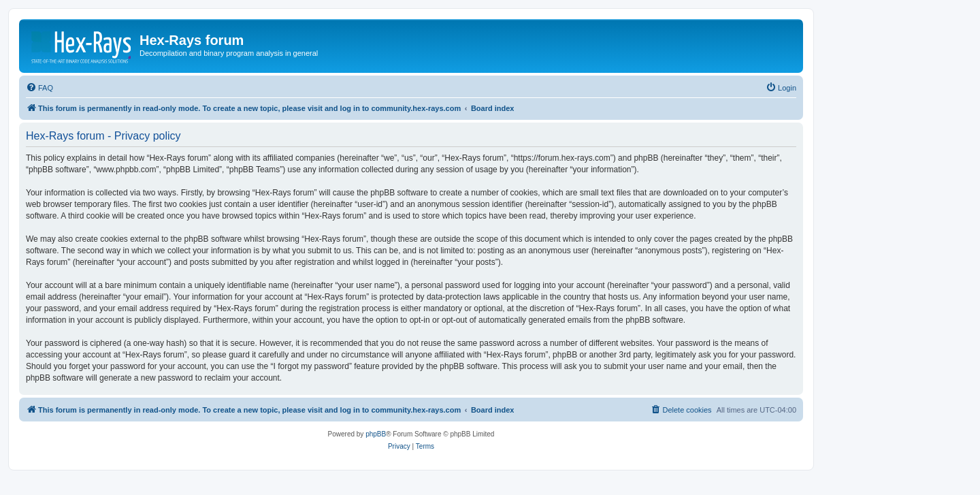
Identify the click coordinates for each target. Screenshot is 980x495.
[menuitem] (39, 88)
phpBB (376, 434)
